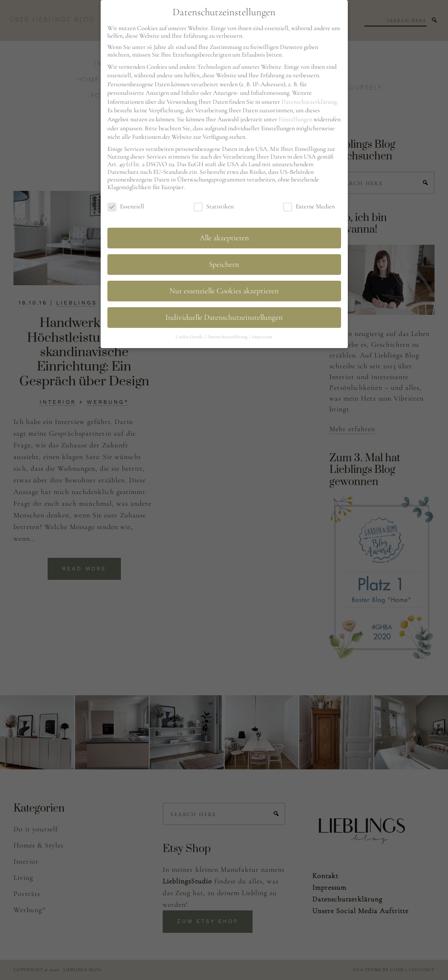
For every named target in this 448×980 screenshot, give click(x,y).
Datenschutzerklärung (309, 102)
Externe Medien (309, 206)
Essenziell (126, 206)
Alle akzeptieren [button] (224, 238)
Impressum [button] (262, 337)
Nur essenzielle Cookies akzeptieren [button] (224, 291)
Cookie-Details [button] (190, 337)
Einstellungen (295, 119)
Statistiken (214, 206)
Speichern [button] (224, 264)
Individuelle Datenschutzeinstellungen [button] (224, 317)
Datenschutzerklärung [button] (228, 337)
